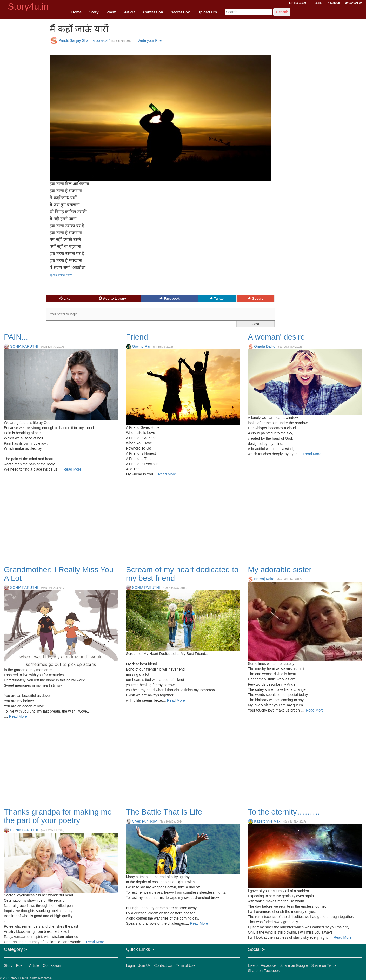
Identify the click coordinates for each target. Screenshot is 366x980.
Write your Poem (151, 40)
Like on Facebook (262, 965)
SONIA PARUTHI (24, 346)
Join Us (145, 965)
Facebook (169, 298)
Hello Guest (297, 3)
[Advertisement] (23, 96)
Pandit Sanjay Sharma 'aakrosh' (84, 40)
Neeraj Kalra (264, 579)
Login (316, 3)
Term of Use (186, 965)
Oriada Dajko (265, 346)
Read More (72, 469)
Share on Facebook (264, 971)
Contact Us (354, 3)
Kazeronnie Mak (267, 821)
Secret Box (180, 12)
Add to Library (112, 298)
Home (76, 12)
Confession (153, 12)
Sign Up (333, 3)
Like (65, 298)
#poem (54, 275)
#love (69, 275)
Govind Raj (141, 346)
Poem (111, 12)
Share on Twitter (324, 965)
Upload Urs (207, 12)
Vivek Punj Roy (145, 821)
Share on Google (294, 965)
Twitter (217, 298)
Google (255, 298)
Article (130, 12)
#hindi (62, 275)
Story (94, 12)
